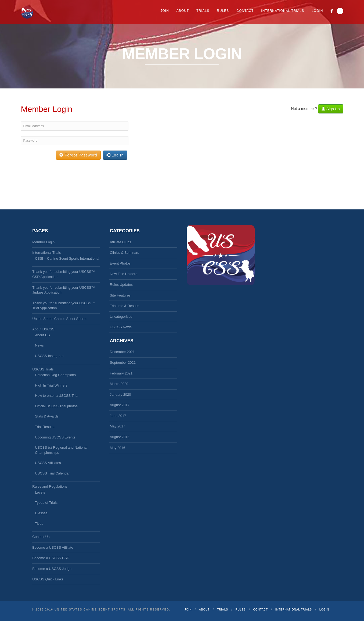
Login (317, 11)
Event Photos (120, 263)
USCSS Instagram (49, 356)
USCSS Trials (43, 369)
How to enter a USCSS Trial (57, 396)
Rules (223, 11)
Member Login (43, 242)
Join (165, 11)
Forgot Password (78, 155)
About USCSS (43, 329)
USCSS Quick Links (48, 579)
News (39, 345)
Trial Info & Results (125, 306)
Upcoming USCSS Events (55, 437)
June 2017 (118, 416)
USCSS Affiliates (48, 463)
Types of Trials (46, 503)
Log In (115, 155)
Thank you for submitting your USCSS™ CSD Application (64, 274)
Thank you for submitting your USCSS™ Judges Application (64, 290)
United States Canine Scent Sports (59, 319)
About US (42, 335)
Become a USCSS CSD (51, 558)
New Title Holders (124, 274)
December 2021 (122, 352)
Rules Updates (121, 285)
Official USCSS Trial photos (56, 406)
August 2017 (120, 405)
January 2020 (120, 395)
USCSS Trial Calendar (52, 473)
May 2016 (118, 448)
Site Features (120, 295)
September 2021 (123, 363)
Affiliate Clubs (120, 242)
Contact (245, 11)
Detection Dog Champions (55, 375)
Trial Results (45, 427)
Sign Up (331, 109)
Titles (39, 524)
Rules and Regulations (50, 486)
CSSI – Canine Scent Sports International (67, 258)
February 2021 (121, 373)
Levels (40, 492)
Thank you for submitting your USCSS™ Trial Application (64, 306)
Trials (203, 11)
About (183, 11)
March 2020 (119, 384)
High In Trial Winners (51, 385)
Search (340, 11)
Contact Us (41, 537)
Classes (41, 513)
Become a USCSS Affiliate (53, 547)
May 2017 (118, 426)
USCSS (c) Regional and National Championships (61, 450)
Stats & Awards (47, 416)
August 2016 (120, 437)
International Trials (283, 11)
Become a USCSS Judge (52, 569)
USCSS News (121, 327)
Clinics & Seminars (125, 253)
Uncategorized (121, 317)
